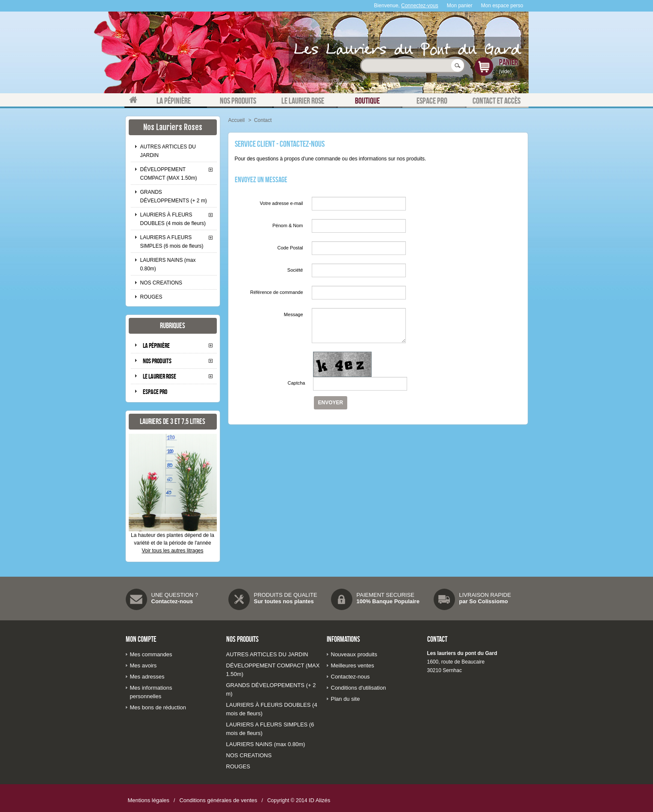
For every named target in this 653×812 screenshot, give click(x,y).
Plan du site (346, 699)
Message (294, 314)
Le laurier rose (160, 376)
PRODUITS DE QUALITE (286, 595)
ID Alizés (320, 800)
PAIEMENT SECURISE (386, 595)
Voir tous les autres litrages (172, 551)
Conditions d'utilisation (359, 688)
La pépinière (156, 345)
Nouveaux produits (354, 654)
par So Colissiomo (484, 601)
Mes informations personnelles (151, 692)
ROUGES (151, 297)
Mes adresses (147, 677)
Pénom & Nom (288, 225)
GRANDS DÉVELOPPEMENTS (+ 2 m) (174, 196)
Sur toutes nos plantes (284, 601)
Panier (508, 62)
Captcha (297, 383)
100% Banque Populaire (388, 601)
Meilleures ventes (353, 665)
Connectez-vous (420, 6)
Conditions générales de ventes (218, 800)
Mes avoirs (143, 665)
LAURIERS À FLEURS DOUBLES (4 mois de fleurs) (173, 219)
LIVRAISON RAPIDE (485, 595)
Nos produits (157, 361)
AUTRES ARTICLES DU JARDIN (168, 151)
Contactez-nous (172, 601)
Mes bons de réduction (158, 707)
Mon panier (460, 6)
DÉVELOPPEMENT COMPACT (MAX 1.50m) (169, 174)
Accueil (237, 120)
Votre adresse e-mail (282, 203)
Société (295, 270)
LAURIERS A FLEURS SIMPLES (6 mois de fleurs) (172, 242)
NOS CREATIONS (161, 283)
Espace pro (155, 392)
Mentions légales (149, 800)
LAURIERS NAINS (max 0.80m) (168, 264)
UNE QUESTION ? (175, 595)
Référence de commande (277, 292)
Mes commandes (151, 654)
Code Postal (290, 248)
